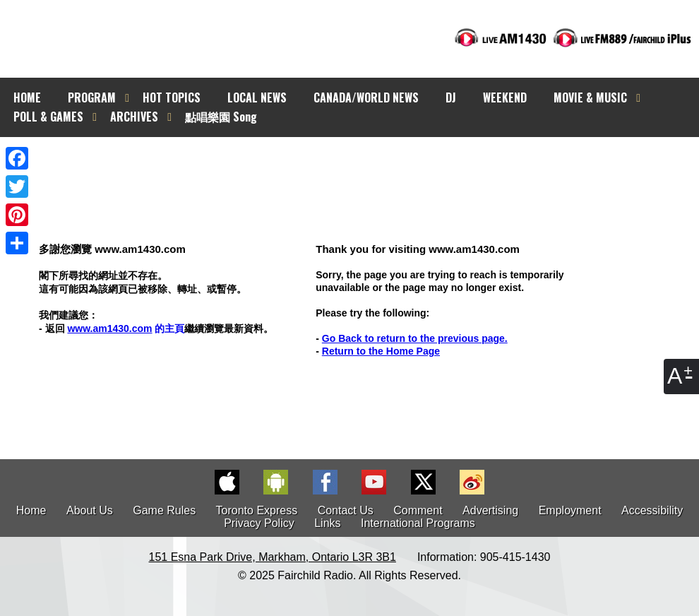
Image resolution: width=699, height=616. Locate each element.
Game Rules (164, 510)
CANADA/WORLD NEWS (366, 97)
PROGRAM (92, 97)
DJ (451, 97)
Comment (418, 510)
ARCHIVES (134, 117)
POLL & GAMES (48, 117)
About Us (90, 510)
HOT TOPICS (172, 97)
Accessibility (652, 510)
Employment (570, 510)
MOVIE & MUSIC (590, 97)
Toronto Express (257, 510)
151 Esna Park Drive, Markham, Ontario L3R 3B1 (273, 557)
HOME (27, 97)
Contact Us (346, 510)
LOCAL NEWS (257, 97)
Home (31, 510)
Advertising (490, 510)
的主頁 (126, 328)
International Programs (418, 523)
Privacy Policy (259, 523)
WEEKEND (505, 97)
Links (327, 523)
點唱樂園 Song (221, 117)
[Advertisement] (362, 162)
